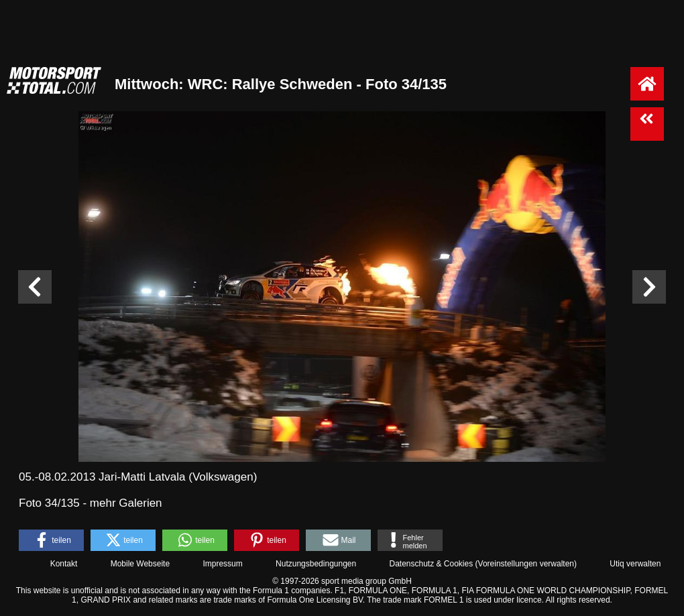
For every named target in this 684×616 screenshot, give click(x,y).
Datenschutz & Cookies (431, 564)
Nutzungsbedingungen (316, 564)
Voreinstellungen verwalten (526, 564)
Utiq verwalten (635, 564)
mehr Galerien (126, 503)
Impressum (222, 564)
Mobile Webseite (140, 564)
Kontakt (64, 564)
